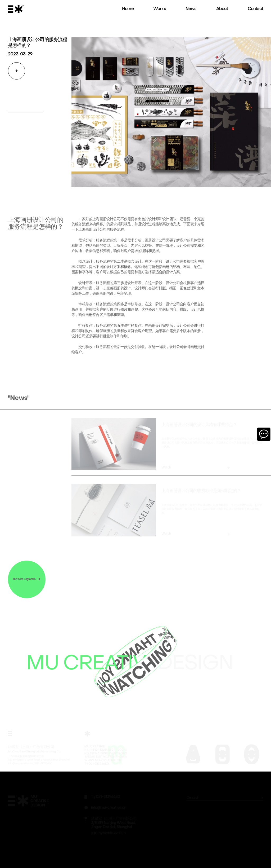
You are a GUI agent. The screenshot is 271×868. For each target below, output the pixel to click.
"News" (19, 403)
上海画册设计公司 (92, 234)
